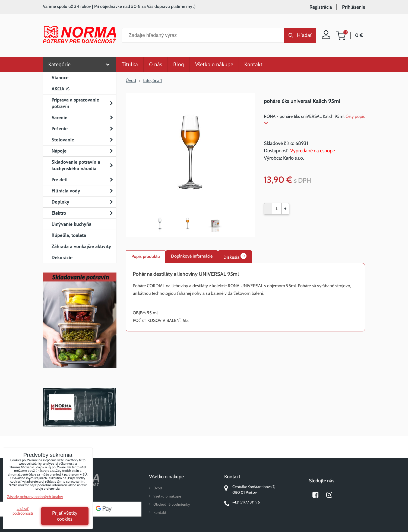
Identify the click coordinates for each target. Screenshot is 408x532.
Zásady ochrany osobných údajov (35, 497)
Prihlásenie (354, 7)
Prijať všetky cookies (65, 516)
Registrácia (321, 7)
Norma (80, 407)
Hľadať (304, 35)
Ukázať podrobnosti (23, 511)
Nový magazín (80, 328)
